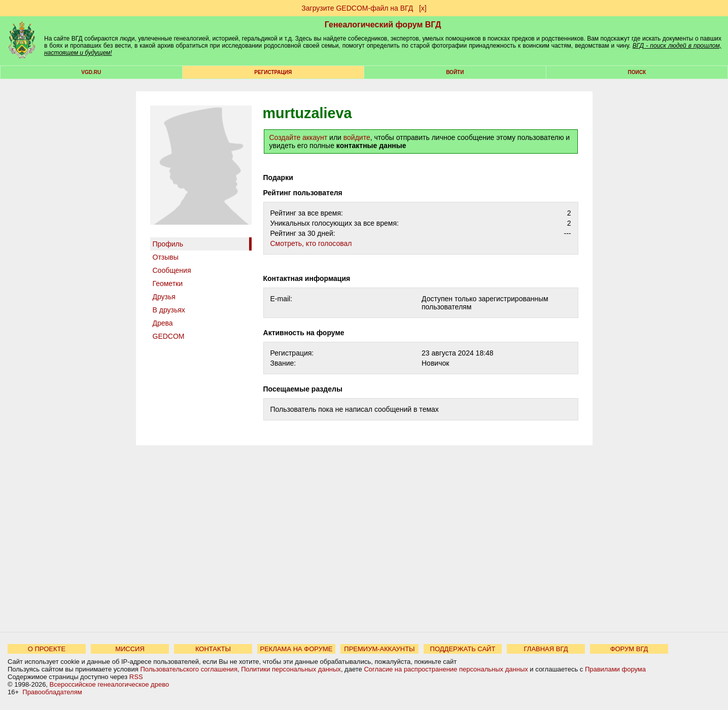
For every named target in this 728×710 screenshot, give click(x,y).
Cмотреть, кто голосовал (311, 243)
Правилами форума (615, 669)
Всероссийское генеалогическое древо (110, 684)
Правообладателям (52, 692)
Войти (455, 72)
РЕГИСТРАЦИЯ (273, 72)
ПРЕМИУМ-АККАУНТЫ (379, 649)
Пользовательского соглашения (189, 669)
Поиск (637, 72)
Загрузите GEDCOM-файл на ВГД (357, 8)
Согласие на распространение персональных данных (446, 669)
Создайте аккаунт (299, 137)
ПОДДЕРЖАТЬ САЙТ (463, 649)
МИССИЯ (130, 649)
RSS (136, 677)
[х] (423, 8)
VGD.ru (91, 72)
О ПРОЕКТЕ (47, 649)
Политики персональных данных (291, 669)
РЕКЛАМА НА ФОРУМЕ (296, 649)
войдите (357, 137)
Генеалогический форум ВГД (383, 25)
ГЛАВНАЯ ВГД (546, 649)
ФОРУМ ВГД (629, 649)
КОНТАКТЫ (213, 649)
